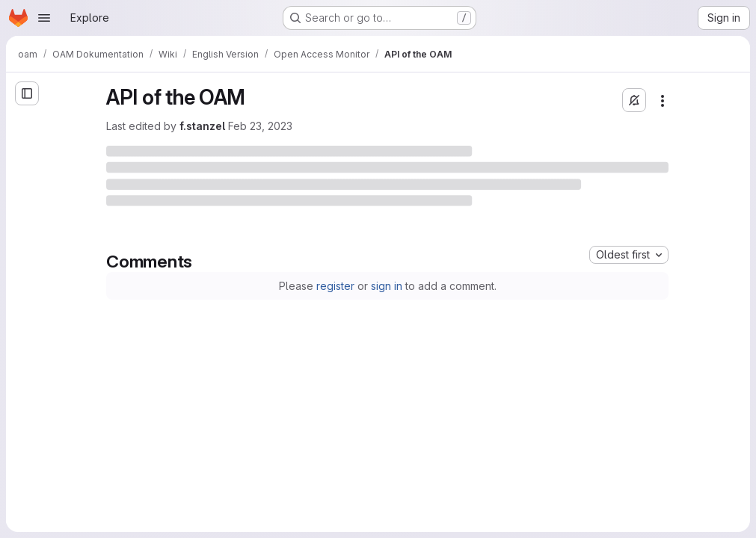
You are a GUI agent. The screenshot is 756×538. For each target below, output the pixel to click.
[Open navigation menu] (44, 18)
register (335, 286)
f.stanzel (202, 126)
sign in (387, 286)
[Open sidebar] (27, 93)
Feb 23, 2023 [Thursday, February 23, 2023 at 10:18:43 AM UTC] (260, 126)
